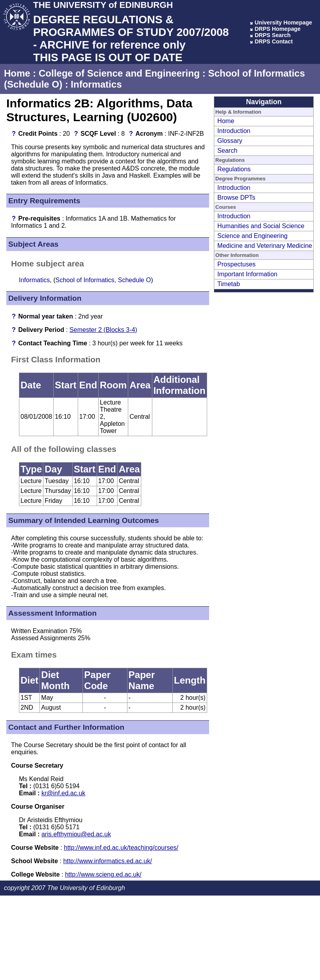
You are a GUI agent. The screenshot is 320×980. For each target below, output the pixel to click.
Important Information (247, 274)
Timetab (229, 284)
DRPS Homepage (277, 29)
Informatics (96, 84)
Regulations (234, 169)
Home (17, 73)
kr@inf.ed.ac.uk (63, 793)
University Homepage (283, 22)
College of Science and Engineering (119, 73)
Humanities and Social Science (261, 226)
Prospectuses (237, 264)
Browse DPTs (236, 198)
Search (227, 151)
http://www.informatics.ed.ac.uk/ (108, 861)
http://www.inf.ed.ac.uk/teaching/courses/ (121, 848)
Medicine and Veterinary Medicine (265, 246)
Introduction (234, 131)
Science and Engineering (253, 236)
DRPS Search (272, 35)
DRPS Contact (274, 41)
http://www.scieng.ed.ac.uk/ (103, 874)
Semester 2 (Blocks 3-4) (103, 330)
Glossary (230, 141)
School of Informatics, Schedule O (103, 280)
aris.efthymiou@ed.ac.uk (76, 834)
